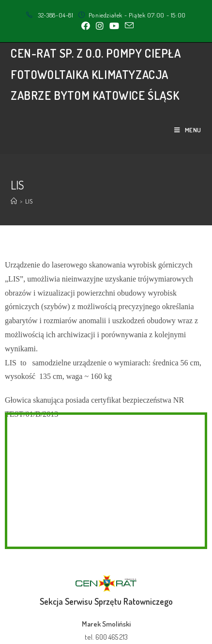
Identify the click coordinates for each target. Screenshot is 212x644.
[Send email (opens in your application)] (128, 25)
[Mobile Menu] (188, 130)
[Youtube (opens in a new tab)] (114, 26)
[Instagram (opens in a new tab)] (100, 26)
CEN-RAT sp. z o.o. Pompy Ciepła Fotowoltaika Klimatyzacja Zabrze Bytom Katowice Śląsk (96, 74)
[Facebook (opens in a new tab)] (86, 26)
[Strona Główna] (14, 201)
